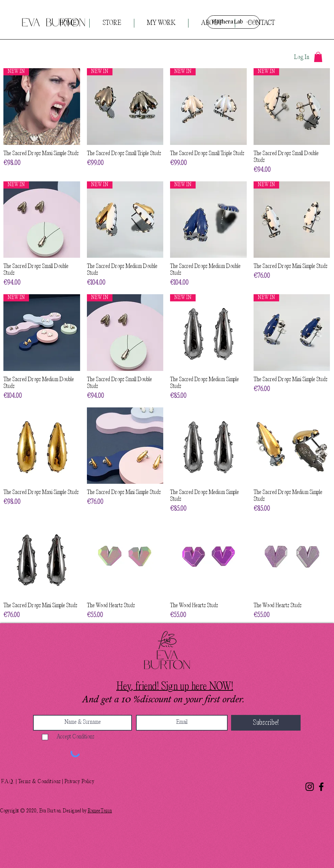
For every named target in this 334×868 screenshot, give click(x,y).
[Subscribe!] (266, 723)
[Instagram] (310, 787)
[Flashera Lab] (233, 22)
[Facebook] (321, 787)
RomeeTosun (100, 811)
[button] (318, 57)
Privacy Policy (79, 782)
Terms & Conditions (40, 782)
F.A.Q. (8, 782)
